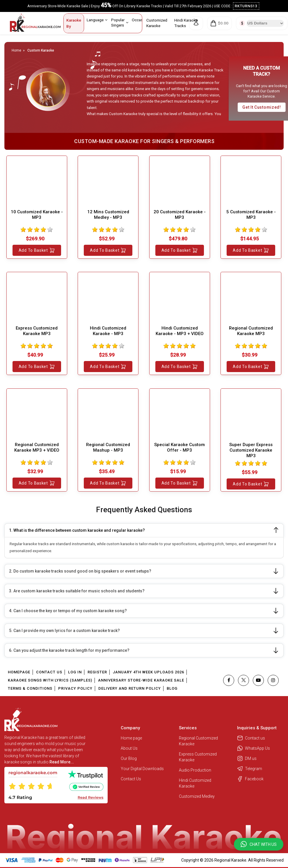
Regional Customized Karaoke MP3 (251, 331)
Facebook (250, 779)
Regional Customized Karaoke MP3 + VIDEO (37, 447)
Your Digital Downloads (142, 769)
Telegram (250, 769)
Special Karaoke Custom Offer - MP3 (179, 447)
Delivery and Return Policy (130, 688)
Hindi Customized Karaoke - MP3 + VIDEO (180, 331)
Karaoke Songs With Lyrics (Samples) (50, 680)
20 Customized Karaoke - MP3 (180, 215)
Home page (131, 738)
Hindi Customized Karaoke (195, 783)
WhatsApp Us (254, 748)
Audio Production (195, 770)
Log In (75, 672)
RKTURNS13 (246, 6)
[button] (259, 844)
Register (97, 672)
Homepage (19, 672)
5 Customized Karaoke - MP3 (251, 215)
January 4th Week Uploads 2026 (149, 672)
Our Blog (129, 758)
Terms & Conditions (30, 688)
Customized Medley (197, 796)
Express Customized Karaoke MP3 (37, 331)
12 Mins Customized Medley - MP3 (108, 215)
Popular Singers (120, 22)
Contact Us (49, 672)
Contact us (251, 738)
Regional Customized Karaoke (198, 741)
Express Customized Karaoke (198, 757)
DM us (247, 758)
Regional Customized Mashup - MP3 (108, 447)
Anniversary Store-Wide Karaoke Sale (141, 680)
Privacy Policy (75, 688)
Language (97, 20)
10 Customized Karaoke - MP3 (37, 215)
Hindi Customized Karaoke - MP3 (108, 331)
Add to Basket (37, 250)
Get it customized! (262, 107)
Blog (172, 688)
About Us (129, 748)
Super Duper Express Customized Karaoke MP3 (251, 450)
